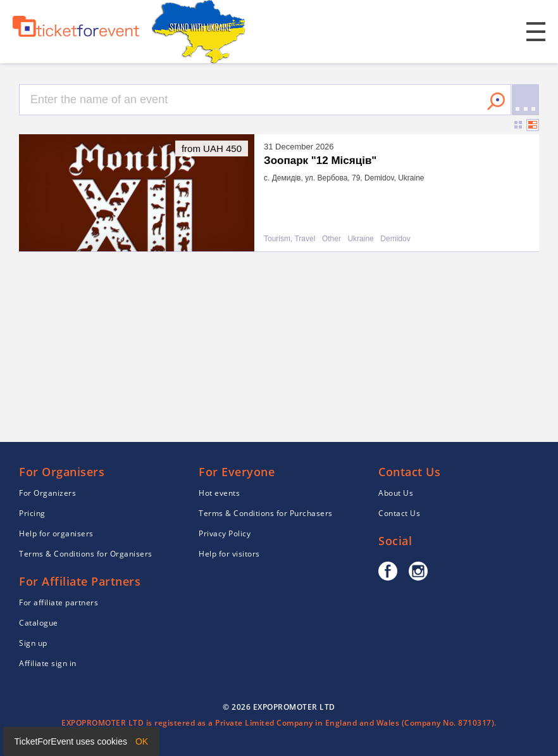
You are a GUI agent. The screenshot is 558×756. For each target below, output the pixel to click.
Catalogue (39, 623)
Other (332, 239)
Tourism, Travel (289, 239)
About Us (396, 493)
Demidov (395, 239)
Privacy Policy (225, 533)
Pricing (32, 513)
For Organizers (47, 493)
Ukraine (360, 239)
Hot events (219, 493)
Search (496, 101)
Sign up (33, 643)
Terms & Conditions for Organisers (86, 554)
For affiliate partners (59, 602)
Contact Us (399, 513)
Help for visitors (229, 554)
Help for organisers (56, 533)
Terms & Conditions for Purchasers (266, 513)
